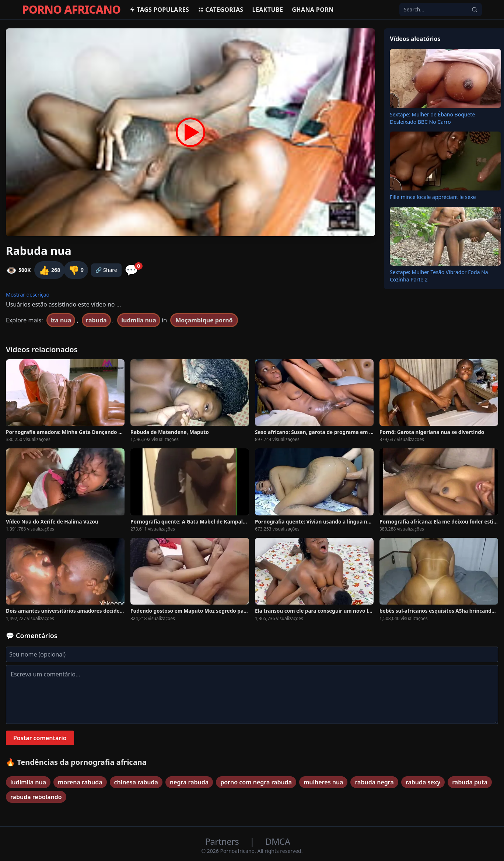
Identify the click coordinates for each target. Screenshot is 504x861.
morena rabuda (80, 782)
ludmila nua (139, 320)
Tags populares (159, 10)
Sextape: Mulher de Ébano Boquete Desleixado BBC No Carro (432, 118)
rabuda (96, 320)
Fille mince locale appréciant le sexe (433, 197)
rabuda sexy (423, 782)
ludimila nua (28, 782)
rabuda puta (470, 782)
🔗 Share (106, 270)
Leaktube (268, 10)
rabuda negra (374, 782)
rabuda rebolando (36, 797)
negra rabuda (189, 782)
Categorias (220, 10)
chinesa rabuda (136, 782)
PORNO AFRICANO (71, 10)
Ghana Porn (313, 10)
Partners (223, 841)
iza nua (61, 320)
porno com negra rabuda (256, 782)
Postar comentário (40, 738)
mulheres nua (323, 782)
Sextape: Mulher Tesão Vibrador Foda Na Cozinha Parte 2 (439, 276)
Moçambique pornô (204, 320)
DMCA (278, 841)
